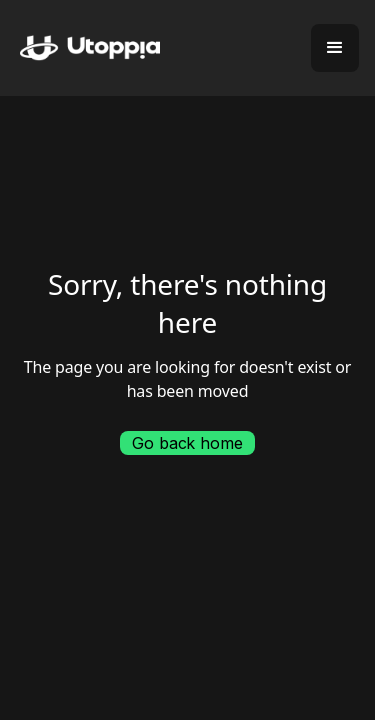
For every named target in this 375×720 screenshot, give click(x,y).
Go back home (187, 443)
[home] (80, 48)
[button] (335, 48)
